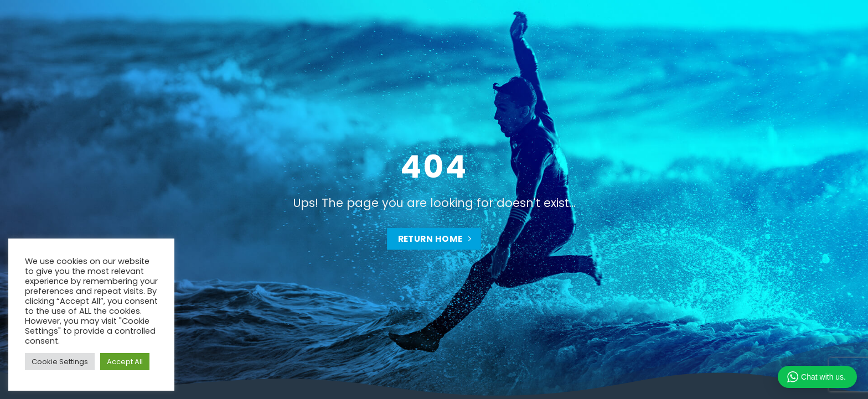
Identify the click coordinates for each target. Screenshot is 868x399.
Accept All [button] (125, 362)
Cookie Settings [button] (60, 362)
